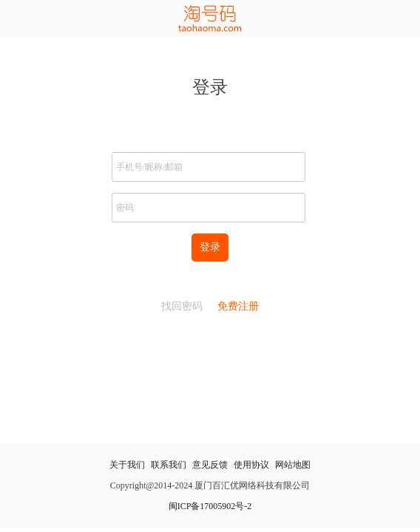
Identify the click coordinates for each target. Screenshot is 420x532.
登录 (210, 247)
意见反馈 (210, 465)
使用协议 (251, 465)
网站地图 (293, 465)
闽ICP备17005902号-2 (210, 506)
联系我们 (169, 465)
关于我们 (127, 465)
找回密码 (182, 306)
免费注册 (238, 306)
